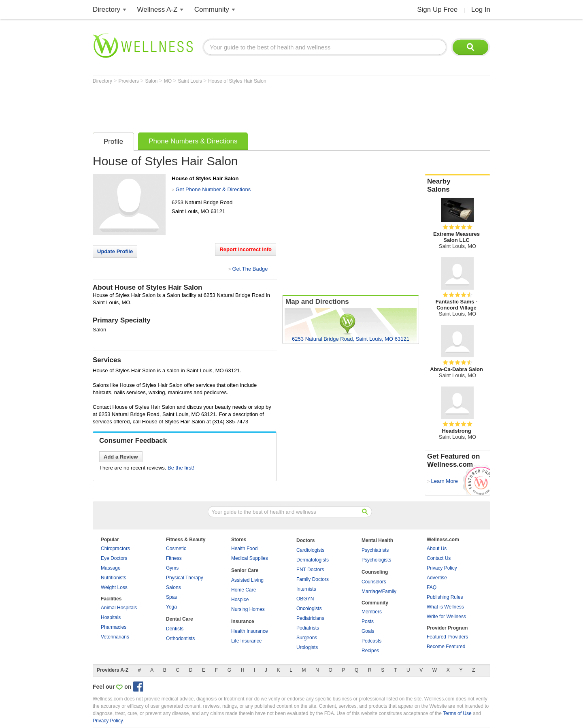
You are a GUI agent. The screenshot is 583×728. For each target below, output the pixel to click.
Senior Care (245, 570)
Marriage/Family (379, 591)
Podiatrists (308, 628)
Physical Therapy (185, 578)
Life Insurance (246, 641)
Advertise (437, 578)
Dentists (175, 629)
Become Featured (446, 647)
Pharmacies (114, 627)
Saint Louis (190, 81)
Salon (152, 81)
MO (169, 81)
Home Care (244, 590)
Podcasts (371, 641)
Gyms (172, 568)
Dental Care (180, 619)
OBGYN (305, 599)
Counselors (374, 582)
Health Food (244, 549)
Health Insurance (250, 631)
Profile (113, 142)
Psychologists (376, 560)
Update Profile (115, 251)
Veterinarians (115, 637)
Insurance (243, 621)
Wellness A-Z (157, 10)
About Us (437, 549)
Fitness (174, 558)
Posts (368, 621)
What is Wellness (445, 607)
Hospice (240, 600)
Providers (129, 81)
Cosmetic (176, 549)
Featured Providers (447, 637)
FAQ (432, 587)
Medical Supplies (250, 558)
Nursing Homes (248, 609)
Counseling (375, 572)
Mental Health (377, 540)
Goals (368, 631)
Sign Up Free (437, 10)
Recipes (370, 651)
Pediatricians (310, 618)
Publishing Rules (445, 597)
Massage (111, 568)
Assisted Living (247, 580)
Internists (306, 589)
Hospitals (111, 617)
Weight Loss (114, 587)
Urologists (307, 647)
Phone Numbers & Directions (193, 141)
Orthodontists (180, 638)
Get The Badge (250, 269)
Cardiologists (310, 550)
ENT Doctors (310, 570)
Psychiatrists (375, 550)
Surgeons (307, 638)
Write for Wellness (446, 617)
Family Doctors (313, 579)
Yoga (171, 607)
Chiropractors (115, 549)
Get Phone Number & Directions (213, 189)
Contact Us (439, 558)
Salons (173, 587)
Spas (171, 597)
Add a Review (121, 457)
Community (212, 10)
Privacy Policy (442, 568)
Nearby (457, 186)
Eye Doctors (114, 558)
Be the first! (181, 468)
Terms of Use (457, 713)
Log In (481, 10)
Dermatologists (313, 560)
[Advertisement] (240, 106)
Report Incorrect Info (246, 249)
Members (372, 612)
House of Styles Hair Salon (237, 81)
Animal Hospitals (119, 608)
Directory (106, 10)
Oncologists (309, 608)
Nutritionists (114, 578)
